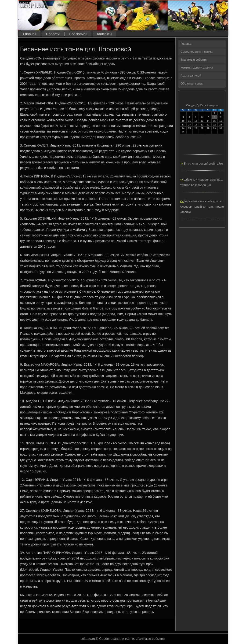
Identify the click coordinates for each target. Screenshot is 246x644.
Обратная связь (192, 84)
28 (208, 128)
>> (182, 164)
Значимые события (194, 60)
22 (214, 125)
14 (208, 121)
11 (189, 121)
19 (196, 125)
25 (189, 128)
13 (202, 121)
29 (214, 128)
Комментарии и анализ (197, 68)
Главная (30, 34)
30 (221, 128)
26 (196, 128)
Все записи (78, 34)
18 (189, 125)
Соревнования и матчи (197, 52)
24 (183, 128)
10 (183, 121)
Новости (53, 34)
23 (221, 125)
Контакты (105, 34)
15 (214, 121)
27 (202, 128)
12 (196, 121)
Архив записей (191, 76)
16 (221, 121)
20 (202, 125)
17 (183, 125)
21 (208, 125)
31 (183, 132)
